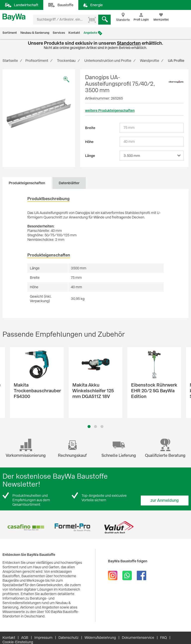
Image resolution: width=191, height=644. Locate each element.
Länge (90, 156)
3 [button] (102, 427)
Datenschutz (69, 638)
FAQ (164, 638)
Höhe (89, 142)
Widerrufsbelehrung (100, 638)
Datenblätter (69, 183)
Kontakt (74, 33)
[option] (39, 113)
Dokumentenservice (138, 638)
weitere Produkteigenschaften (110, 110)
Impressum (43, 638)
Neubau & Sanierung (35, 33)
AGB (25, 638)
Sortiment (10, 33)
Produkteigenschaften (27, 183)
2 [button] (95, 427)
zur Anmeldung (165, 500)
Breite (90, 128)
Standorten (129, 43)
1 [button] (89, 427)
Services (59, 33)
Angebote (90, 33)
